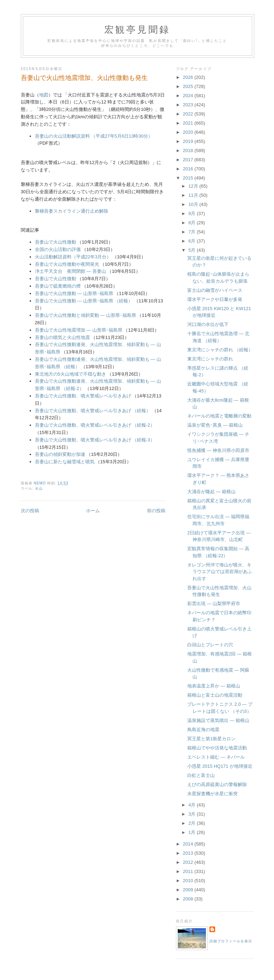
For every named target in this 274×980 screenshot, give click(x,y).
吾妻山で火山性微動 (56, 242)
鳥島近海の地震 (203, 730)
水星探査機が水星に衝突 (212, 794)
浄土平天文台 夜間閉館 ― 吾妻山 (71, 271)
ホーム (93, 511)
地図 (44, 95)
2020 (189, 132)
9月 (193, 213)
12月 (194, 186)
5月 (193, 250)
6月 (193, 241)
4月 (193, 805)
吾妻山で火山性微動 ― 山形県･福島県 (74, 293)
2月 (193, 823)
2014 (189, 844)
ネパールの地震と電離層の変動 (219, 416)
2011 (189, 871)
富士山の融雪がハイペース (215, 290)
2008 (189, 899)
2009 (189, 890)
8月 (193, 223)
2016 (189, 169)
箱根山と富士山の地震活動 (215, 695)
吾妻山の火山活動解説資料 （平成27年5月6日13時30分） (94, 136)
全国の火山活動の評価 (58, 249)
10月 (194, 204)
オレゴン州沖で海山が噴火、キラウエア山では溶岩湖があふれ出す (220, 572)
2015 (189, 178)
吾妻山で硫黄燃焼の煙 (58, 286)
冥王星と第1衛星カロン (211, 739)
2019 (189, 141)
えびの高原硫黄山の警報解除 (217, 784)
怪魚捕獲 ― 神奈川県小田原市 (218, 450)
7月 (193, 232)
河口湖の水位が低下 (208, 324)
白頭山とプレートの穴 (210, 645)
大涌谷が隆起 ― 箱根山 (211, 492)
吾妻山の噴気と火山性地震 (62, 337)
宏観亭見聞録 (137, 30)
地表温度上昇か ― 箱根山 (214, 686)
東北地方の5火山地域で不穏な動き (71, 374)
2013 (189, 853)
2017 (189, 160)
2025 (189, 86)
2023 (189, 105)
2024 (189, 96)
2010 (189, 881)
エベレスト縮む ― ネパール (216, 757)
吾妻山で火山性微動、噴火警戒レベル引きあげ (83, 396)
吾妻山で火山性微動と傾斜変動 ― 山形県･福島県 (86, 315)
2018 (189, 150)
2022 (189, 114)
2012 (189, 862)
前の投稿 (156, 511)
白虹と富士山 (201, 775)
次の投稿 (30, 511)
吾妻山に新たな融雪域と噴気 (65, 462)
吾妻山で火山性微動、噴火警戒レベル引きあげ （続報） (93, 411)
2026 (189, 77)
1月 (193, 832)
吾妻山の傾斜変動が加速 (60, 454)
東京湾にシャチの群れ (210, 359)
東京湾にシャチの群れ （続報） (220, 350)
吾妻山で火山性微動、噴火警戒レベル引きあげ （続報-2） (95, 425)
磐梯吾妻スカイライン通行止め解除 (72, 211)
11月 (194, 195)
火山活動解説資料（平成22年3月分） (73, 257)
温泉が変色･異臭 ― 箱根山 (215, 425)
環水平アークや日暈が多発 (215, 299)
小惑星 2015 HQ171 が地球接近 (220, 766)
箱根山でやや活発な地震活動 (217, 748)
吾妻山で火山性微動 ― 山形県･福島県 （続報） (84, 301)
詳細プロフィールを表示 (231, 941)
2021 (189, 123)
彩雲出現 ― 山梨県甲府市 (214, 604)
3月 (193, 814)
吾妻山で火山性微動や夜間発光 (67, 264)
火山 (39, 488)
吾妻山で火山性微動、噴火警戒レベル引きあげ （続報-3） (95, 440)
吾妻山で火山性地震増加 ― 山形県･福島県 (79, 330)
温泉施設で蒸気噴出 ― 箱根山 (218, 720)
